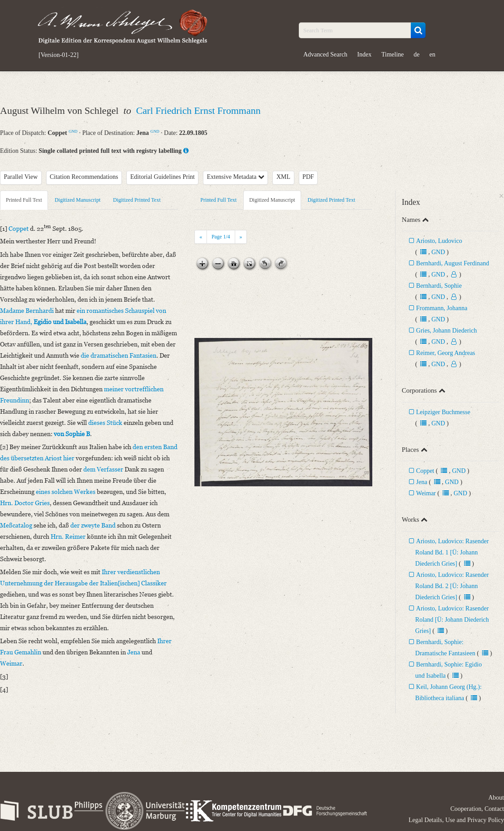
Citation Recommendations (84, 177)
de (416, 54)
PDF (308, 177)
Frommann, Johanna (442, 308)
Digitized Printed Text (137, 200)
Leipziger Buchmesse (443, 412)
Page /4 (221, 237)
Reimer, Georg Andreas (446, 353)
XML (283, 177)
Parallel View (21, 177)
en (433, 54)
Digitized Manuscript (78, 200)
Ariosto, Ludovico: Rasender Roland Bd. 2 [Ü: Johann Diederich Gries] (452, 586)
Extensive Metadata (236, 177)
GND (73, 131)
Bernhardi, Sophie (439, 286)
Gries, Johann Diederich (447, 331)
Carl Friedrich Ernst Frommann (198, 110)
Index (364, 54)
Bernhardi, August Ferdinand (453, 263)
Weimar (426, 493)
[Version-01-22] (58, 55)
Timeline (392, 54)
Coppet (425, 471)
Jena (422, 482)
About (496, 798)
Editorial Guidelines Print (163, 177)
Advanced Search (325, 54)
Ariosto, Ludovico (439, 241)
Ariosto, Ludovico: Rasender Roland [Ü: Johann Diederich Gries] (452, 620)
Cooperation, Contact (477, 809)
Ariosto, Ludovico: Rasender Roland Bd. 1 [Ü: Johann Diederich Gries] (452, 552)
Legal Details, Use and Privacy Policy (456, 820)
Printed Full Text (24, 200)
